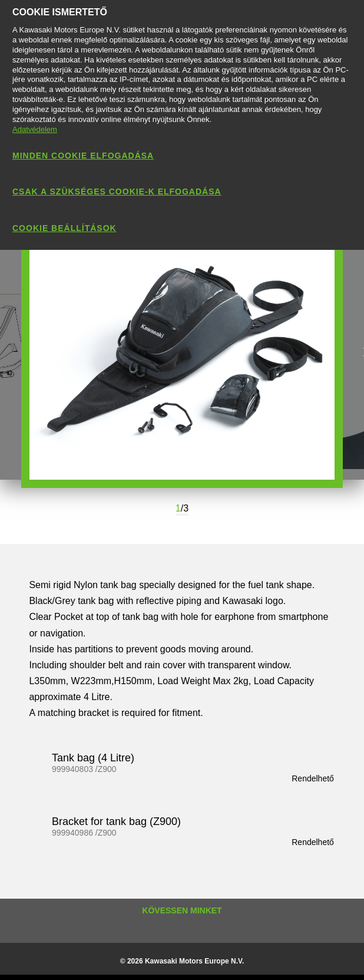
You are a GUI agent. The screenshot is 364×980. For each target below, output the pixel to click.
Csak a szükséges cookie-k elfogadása (117, 192)
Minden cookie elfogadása (83, 156)
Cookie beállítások (64, 228)
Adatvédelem (35, 129)
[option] (182, 353)
